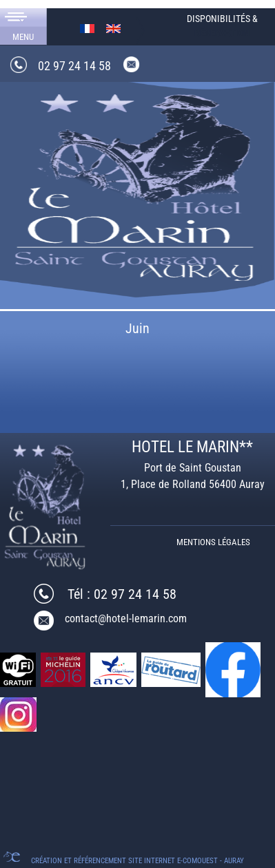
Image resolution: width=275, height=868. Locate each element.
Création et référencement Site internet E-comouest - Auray (137, 861)
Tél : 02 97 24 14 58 (122, 594)
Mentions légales (213, 542)
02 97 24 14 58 (74, 66)
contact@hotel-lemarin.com (126, 618)
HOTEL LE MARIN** (192, 447)
